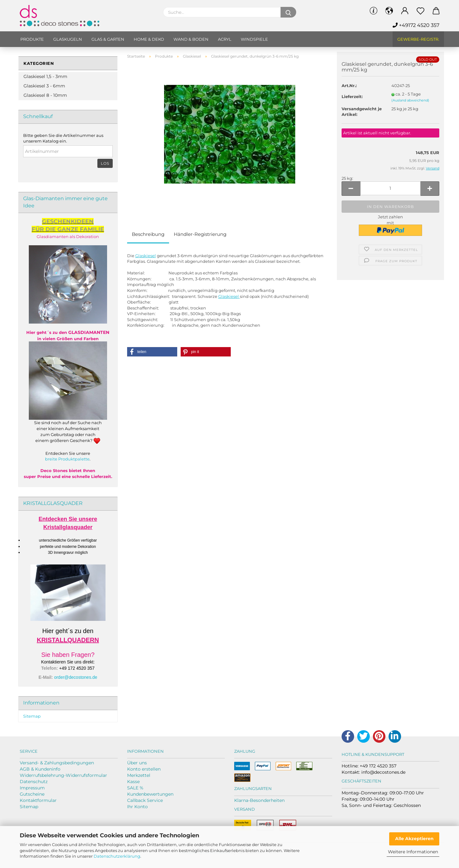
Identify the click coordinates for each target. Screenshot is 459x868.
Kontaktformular (38, 800)
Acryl (225, 39)
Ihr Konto (137, 807)
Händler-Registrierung (200, 234)
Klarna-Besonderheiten (259, 800)
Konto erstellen (144, 769)
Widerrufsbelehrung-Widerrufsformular (63, 775)
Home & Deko (149, 39)
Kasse (133, 782)
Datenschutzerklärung (117, 856)
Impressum (32, 788)
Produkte (32, 39)
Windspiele (254, 39)
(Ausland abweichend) (410, 100)
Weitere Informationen (413, 852)
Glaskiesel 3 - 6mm (44, 86)
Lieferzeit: (352, 96)
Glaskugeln (68, 39)
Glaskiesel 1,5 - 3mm (45, 76)
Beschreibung (148, 234)
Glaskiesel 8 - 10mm (45, 95)
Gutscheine (32, 794)
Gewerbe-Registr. (418, 39)
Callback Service (145, 800)
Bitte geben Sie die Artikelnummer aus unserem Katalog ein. (63, 138)
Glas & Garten (108, 39)
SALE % (135, 788)
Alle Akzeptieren (414, 839)
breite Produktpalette (67, 459)
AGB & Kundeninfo (40, 769)
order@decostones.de (76, 677)
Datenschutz (34, 782)
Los (105, 163)
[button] (152, 352)
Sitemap (32, 716)
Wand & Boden (191, 39)
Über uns (137, 763)
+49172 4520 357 (416, 25)
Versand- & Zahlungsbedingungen (57, 763)
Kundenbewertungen (150, 794)
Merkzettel (139, 775)
